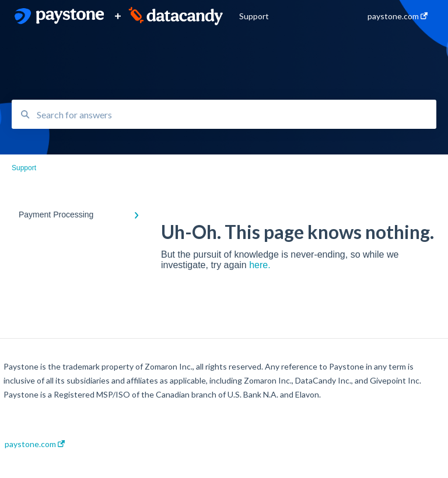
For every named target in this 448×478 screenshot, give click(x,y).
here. (260, 265)
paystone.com (35, 444)
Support (254, 16)
